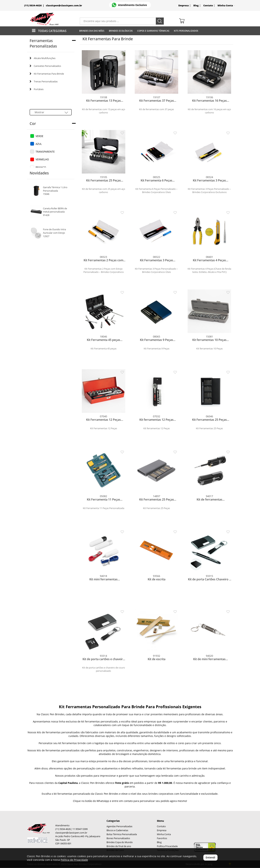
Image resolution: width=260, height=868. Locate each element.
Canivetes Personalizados (45, 66)
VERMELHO (42, 159)
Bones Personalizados (118, 838)
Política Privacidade (167, 846)
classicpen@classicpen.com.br (64, 6)
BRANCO (41, 167)
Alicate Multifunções (43, 58)
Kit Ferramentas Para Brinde (47, 74)
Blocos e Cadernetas (117, 830)
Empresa (184, 6)
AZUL (39, 144)
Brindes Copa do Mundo (120, 842)
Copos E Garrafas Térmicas (153, 31)
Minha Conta (164, 834)
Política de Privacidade (74, 860)
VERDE (39, 136)
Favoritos (162, 838)
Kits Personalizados (186, 31)
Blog (196, 6)
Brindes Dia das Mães (92, 31)
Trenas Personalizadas (44, 81)
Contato (208, 6)
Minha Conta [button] (226, 6)
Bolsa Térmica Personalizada (122, 834)
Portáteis (37, 89)
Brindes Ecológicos (121, 31)
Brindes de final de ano (119, 846)
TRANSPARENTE (45, 152)
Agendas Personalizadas (119, 826)
